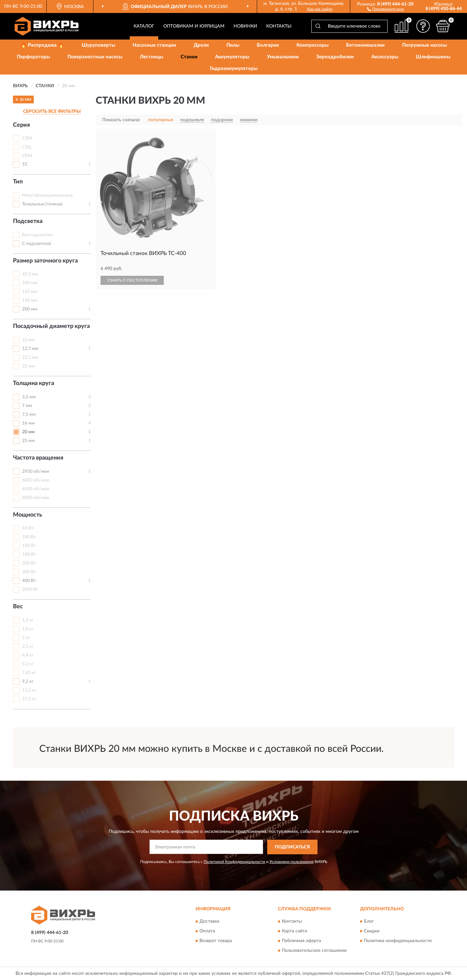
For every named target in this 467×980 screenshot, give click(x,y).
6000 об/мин (36, 480)
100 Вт (29, 537)
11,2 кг (29, 690)
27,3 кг (29, 699)
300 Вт (29, 572)
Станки (189, 57)
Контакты (279, 26)
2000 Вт (30, 589)
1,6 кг (28, 629)
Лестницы (151, 57)
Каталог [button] (144, 26)
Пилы (233, 45)
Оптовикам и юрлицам (194, 26)
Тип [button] (18, 182)
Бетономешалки (365, 45)
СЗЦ (27, 147)
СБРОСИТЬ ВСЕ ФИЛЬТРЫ (52, 111)
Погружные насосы (425, 45)
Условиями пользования (292, 862)
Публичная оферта (301, 941)
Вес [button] (18, 607)
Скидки (372, 931)
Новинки (245, 26)
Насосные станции (154, 45)
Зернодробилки (335, 57)
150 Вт (29, 546)
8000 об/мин (36, 498)
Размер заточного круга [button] (45, 261)
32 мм (28, 366)
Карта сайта (294, 931)
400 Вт (29, 581)
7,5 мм (29, 414)
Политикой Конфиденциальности (234, 862)
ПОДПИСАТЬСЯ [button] (292, 847)
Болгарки (268, 45)
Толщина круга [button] (34, 383)
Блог (369, 922)
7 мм (27, 406)
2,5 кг (28, 647)
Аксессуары (385, 57)
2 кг (26, 638)
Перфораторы (33, 57)
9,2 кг (28, 682)
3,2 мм (29, 397)
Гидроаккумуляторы (234, 69)
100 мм (30, 283)
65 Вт (28, 528)
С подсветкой (36, 244)
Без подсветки (37, 235)
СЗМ (27, 138)
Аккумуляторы (232, 57)
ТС (25, 165)
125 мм (30, 292)
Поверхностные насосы (95, 57)
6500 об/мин (36, 489)
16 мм (28, 423)
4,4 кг (28, 655)
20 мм (28, 432)
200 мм (30, 309)
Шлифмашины (433, 57)
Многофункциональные (47, 195)
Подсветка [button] (28, 221)
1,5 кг (28, 620)
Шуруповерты (98, 45)
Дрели (201, 45)
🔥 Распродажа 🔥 (42, 45)
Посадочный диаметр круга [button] (51, 326)
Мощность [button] (28, 515)
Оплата (207, 931)
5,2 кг (28, 664)
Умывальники (283, 57)
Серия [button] (21, 125)
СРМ (27, 156)
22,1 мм (30, 357)
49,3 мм (30, 274)
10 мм (28, 340)
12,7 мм (30, 349)
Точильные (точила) (42, 204)
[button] (385, 9)
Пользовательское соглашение (314, 951)
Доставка (209, 922)
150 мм (30, 300)
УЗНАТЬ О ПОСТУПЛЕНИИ (132, 280)
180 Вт (29, 554)
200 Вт (29, 563)
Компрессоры (312, 45)
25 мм (28, 441)
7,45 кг (29, 673)
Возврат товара (216, 941)
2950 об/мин (36, 472)
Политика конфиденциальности (398, 941)
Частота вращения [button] (38, 458)
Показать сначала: (121, 120)
